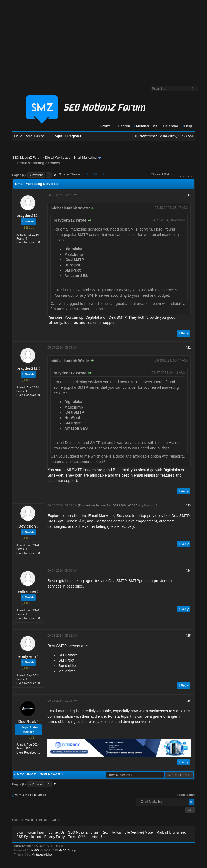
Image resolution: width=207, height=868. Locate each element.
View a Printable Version (31, 795)
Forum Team (36, 832)
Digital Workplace (58, 158)
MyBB (35, 850)
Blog (20, 832)
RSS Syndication (28, 837)
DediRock (27, 722)
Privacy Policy (55, 837)
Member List (145, 126)
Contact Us (56, 832)
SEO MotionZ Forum (27, 158)
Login (56, 136)
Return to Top (111, 832)
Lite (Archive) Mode (139, 832)
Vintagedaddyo (42, 854)
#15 (188, 636)
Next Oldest (27, 774)
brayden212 (27, 216)
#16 (188, 701)
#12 (188, 347)
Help (187, 126)
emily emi (27, 656)
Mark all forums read (171, 832)
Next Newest (50, 774)
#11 (188, 195)
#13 (188, 505)
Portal (105, 126)
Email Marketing (85, 158)
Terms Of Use (78, 837)
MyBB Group (67, 850)
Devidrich (27, 526)
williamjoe (27, 591)
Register (73, 136)
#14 (188, 570)
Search (123, 126)
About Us (98, 837)
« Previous (36, 175)
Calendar (169, 126)
